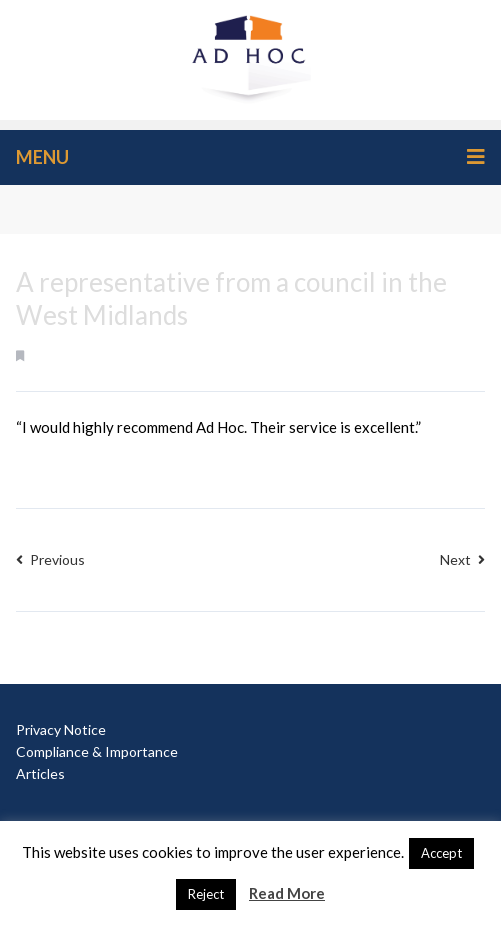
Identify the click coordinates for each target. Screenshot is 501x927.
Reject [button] (206, 894)
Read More (287, 893)
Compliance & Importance (97, 751)
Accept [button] (441, 853)
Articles (40, 773)
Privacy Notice (61, 729)
